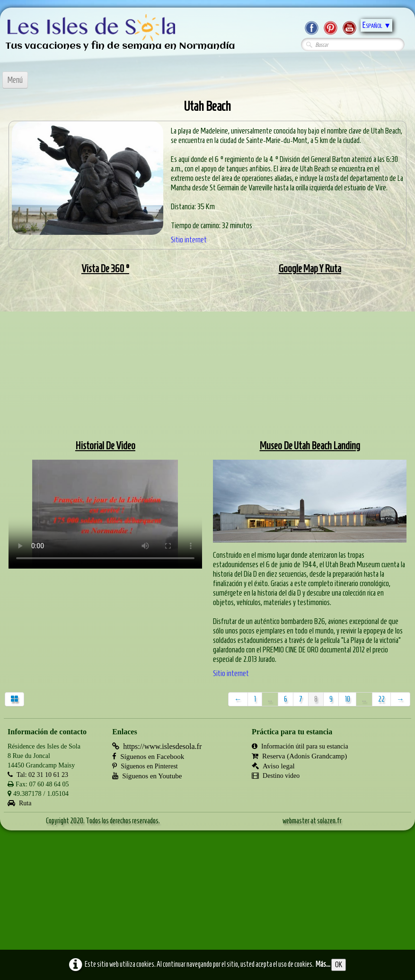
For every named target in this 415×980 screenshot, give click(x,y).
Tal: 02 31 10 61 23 (38, 775)
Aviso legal (273, 766)
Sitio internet (189, 240)
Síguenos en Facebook (148, 757)
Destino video (276, 776)
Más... (323, 964)
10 (347, 699)
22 (381, 699)
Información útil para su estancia (300, 746)
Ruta (19, 803)
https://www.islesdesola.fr (157, 746)
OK (339, 965)
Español (376, 25)
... (270, 699)
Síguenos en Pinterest (145, 766)
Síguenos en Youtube (147, 776)
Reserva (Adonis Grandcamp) (299, 756)
